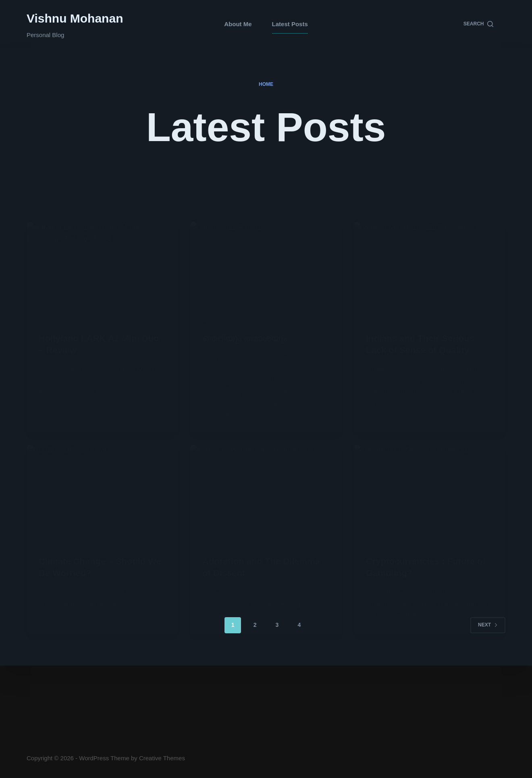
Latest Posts (290, 24)
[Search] (478, 24)
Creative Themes (162, 758)
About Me (238, 24)
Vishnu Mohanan (75, 18)
